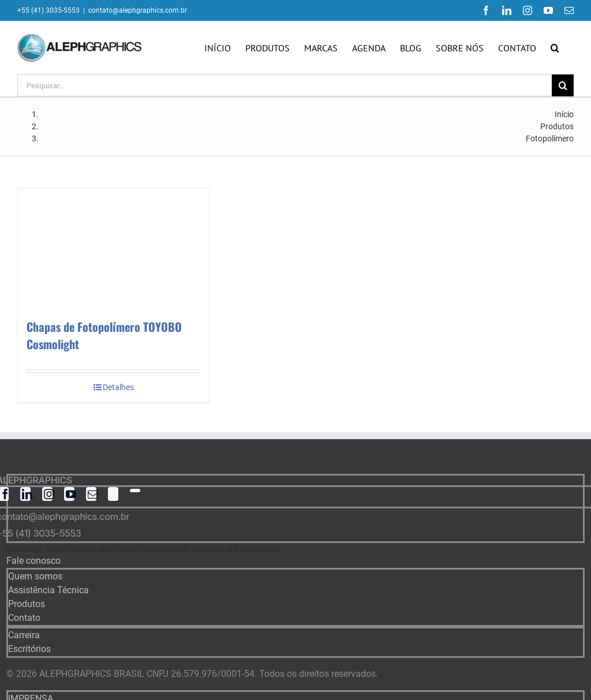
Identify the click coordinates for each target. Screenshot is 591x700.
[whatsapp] (135, 491)
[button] (555, 48)
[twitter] (113, 494)
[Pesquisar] (563, 85)
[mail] (91, 494)
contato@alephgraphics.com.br (138, 10)
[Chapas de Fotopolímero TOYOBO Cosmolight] (113, 248)
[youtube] (69, 494)
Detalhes (118, 387)
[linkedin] (25, 494)
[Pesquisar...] (285, 85)
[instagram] (47, 494)
